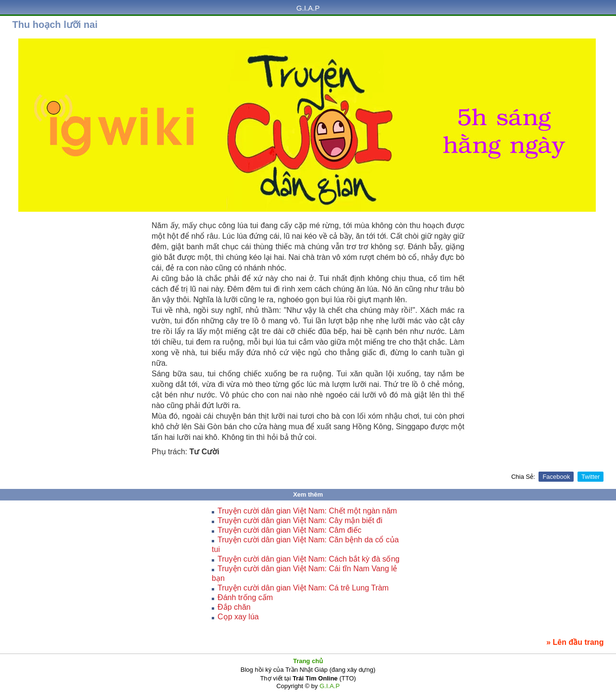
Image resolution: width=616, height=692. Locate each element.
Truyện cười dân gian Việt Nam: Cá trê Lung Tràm (303, 588)
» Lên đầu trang (575, 642)
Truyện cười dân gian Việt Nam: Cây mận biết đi (300, 520)
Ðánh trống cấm (245, 597)
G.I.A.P (308, 8)
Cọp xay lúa (238, 617)
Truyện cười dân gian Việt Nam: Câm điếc (289, 530)
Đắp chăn (234, 607)
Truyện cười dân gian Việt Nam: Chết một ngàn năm (307, 511)
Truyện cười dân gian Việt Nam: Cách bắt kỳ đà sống (308, 559)
